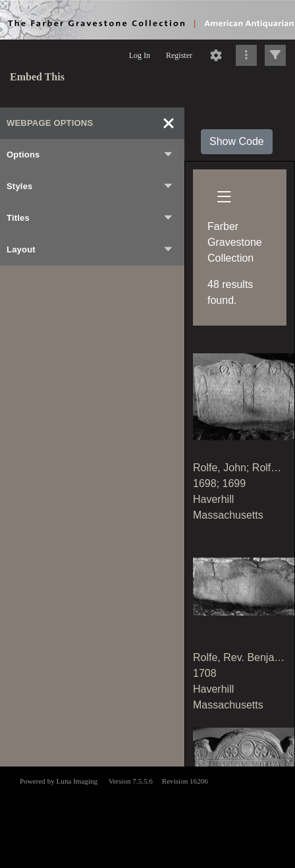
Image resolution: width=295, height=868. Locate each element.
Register (179, 55)
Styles (90, 187)
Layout (90, 250)
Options (90, 155)
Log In (140, 55)
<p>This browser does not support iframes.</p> (147, 816)
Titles (90, 218)
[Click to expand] (275, 55)
